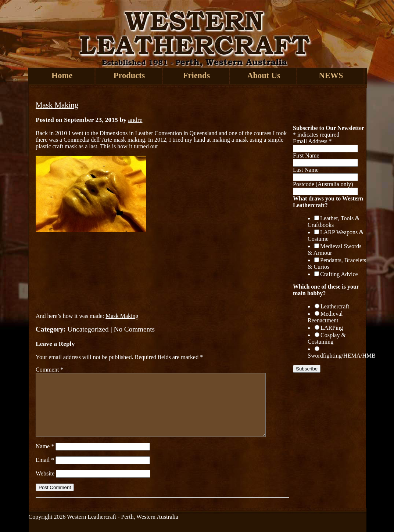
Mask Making (57, 105)
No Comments (134, 329)
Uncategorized (88, 329)
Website (45, 473)
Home (62, 75)
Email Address (312, 141)
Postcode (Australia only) (323, 184)
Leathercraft (335, 306)
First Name (306, 155)
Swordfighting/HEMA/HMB (342, 356)
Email (45, 460)
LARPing (332, 328)
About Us (264, 75)
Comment (49, 370)
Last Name (306, 170)
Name (45, 446)
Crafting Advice (339, 274)
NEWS (331, 75)
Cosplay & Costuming (327, 338)
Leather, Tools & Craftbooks (334, 222)
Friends (196, 75)
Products (129, 75)
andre (135, 120)
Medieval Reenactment (325, 317)
